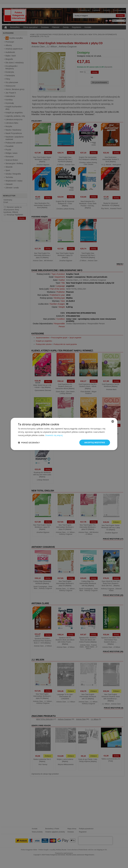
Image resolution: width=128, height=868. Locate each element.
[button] (29, 443)
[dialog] (64, 434)
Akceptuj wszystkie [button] (95, 442)
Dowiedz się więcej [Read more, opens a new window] (54, 435)
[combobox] (113, 421)
